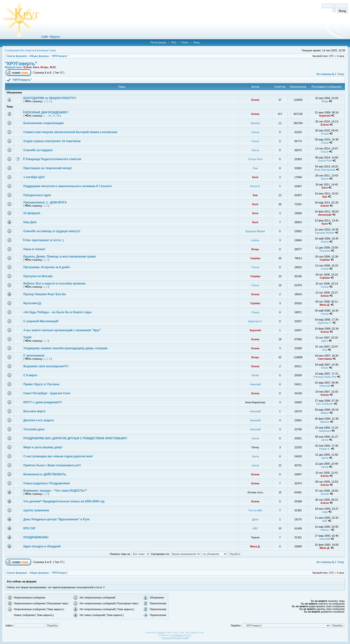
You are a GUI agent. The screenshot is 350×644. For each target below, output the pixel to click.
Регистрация (158, 42)
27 (54, 116)
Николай (255, 384)
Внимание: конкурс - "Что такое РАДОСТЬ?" (55, 491)
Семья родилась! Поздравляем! (47, 483)
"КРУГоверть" (60, 56)
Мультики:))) (32, 303)
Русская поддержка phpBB (175, 638)
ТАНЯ (27, 338)
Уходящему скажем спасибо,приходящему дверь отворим (65, 348)
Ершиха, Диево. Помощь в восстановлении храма (60, 257)
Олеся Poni (255, 159)
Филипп (255, 123)
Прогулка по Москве (38, 276)
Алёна (255, 240)
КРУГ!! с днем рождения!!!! (43, 402)
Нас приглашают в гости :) (44, 240)
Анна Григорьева (325, 170)
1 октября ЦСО (34, 177)
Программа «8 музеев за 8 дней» (47, 267)
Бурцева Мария (255, 231)
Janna (255, 438)
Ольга (255, 150)
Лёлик (255, 375)
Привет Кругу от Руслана (41, 384)
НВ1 (255, 528)
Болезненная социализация (44, 123)
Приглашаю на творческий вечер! (48, 168)
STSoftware (177, 635)
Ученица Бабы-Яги (325, 377)
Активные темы (46, 50)
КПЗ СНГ (30, 528)
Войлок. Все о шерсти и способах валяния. (55, 284)
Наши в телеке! (34, 249)
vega (325, 512)
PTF (189, 635)
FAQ (174, 42)
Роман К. (325, 449)
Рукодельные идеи (37, 195)
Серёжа (255, 258)
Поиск (185, 42)
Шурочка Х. (255, 321)
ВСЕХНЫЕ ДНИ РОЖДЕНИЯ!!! (47, 112)
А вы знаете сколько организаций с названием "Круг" (62, 330)
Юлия (325, 368)
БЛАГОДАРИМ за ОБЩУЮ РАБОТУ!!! (50, 98)
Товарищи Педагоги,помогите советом (53, 159)
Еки (255, 195)
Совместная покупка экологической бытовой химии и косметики (70, 132)
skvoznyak (325, 215)
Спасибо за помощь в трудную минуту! (52, 231)
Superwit (325, 116)
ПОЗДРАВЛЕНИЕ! (36, 537)
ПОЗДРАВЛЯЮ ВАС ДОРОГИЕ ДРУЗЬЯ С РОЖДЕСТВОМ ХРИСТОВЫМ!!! (75, 438)
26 (50, 116)
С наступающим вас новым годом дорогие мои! (58, 456)
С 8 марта (30, 375)
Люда (325, 101)
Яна (255, 168)
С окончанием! (34, 356)
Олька (255, 132)
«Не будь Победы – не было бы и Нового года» (58, 312)
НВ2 (325, 521)
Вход (197, 42)
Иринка (325, 422)
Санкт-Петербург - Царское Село (47, 393)
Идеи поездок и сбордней (42, 546)
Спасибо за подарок (38, 150)
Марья (325, 413)
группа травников (36, 510)
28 (58, 116)
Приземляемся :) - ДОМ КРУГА (45, 202)
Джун (325, 341)
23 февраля (32, 213)
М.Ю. (53, 67)
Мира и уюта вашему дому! (43, 447)
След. (341, 74)
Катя (36, 67)
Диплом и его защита (39, 420)
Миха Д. (325, 305)
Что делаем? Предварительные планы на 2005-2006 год (64, 501)
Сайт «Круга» (51, 37)
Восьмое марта (34, 411)
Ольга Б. (255, 186)
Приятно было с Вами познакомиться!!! (52, 465)
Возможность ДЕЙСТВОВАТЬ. (45, 474)
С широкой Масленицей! (41, 321)
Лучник (325, 494)
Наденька (325, 431)
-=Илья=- (325, 530)
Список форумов (17, 56)
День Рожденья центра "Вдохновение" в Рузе (57, 519)
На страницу (324, 74)
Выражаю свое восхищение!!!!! (46, 366)
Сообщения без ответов (20, 50)
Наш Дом (30, 222)
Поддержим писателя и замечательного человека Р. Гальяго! (68, 186)
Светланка (325, 359)
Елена (27, 67)
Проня (325, 179)
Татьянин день (34, 429)
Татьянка (325, 251)
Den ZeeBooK (325, 404)
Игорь (45, 67)
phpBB (161, 633)
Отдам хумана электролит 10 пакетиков (52, 141)
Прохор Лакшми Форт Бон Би (45, 294)
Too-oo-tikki (255, 510)
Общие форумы (39, 56)
